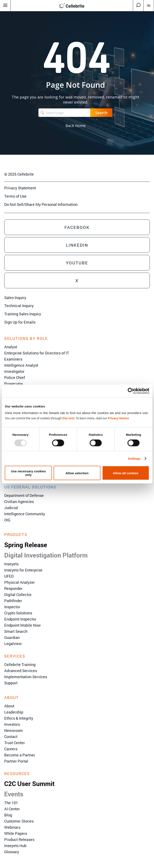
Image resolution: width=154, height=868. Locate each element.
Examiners (13, 359)
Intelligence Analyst (21, 365)
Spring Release (26, 545)
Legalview (13, 644)
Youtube (77, 263)
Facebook (77, 227)
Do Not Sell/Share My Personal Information (41, 204)
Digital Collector (18, 595)
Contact (11, 737)
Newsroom (14, 730)
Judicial (11, 508)
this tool (68, 418)
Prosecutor (14, 384)
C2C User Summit (29, 784)
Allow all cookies (126, 473)
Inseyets (11, 564)
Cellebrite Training (20, 664)
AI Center (12, 809)
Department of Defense (24, 495)
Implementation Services (26, 677)
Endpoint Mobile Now (22, 625)
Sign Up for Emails (20, 322)
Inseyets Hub (15, 846)
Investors (12, 724)
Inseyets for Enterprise (23, 570)
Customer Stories (19, 821)
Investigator (14, 371)
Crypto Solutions (18, 613)
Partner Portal (16, 761)
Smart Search (16, 631)
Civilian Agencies (19, 502)
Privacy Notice (118, 418)
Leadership (14, 712)
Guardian (12, 637)
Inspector (12, 607)
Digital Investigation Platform (46, 555)
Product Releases (19, 839)
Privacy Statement (20, 188)
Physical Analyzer (20, 582)
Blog (8, 815)
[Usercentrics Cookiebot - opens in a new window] (131, 391)
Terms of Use (15, 196)
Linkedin (77, 245)
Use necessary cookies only (28, 473)
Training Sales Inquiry (23, 314)
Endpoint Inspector (20, 619)
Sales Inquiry (15, 298)
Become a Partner (20, 755)
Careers (11, 749)
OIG (7, 520)
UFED (9, 576)
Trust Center (15, 743)
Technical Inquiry (19, 306)
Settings (134, 458)
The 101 (11, 803)
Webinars (12, 827)
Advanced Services (21, 671)
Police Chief (15, 377)
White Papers (16, 833)
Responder (13, 588)
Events (14, 794)
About (9, 706)
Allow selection (77, 473)
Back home (76, 126)
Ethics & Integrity (19, 718)
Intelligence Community (25, 514)
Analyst (11, 347)
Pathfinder (13, 601)
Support (11, 683)
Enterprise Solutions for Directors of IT (37, 353)
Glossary (12, 852)
